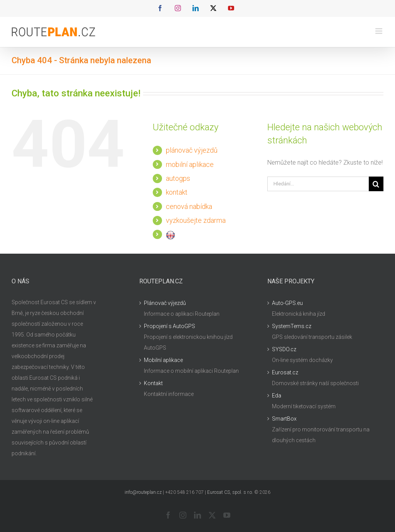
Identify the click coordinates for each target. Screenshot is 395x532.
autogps (178, 178)
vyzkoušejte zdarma (196, 220)
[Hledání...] (318, 184)
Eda (277, 396)
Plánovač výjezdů (165, 303)
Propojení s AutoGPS (170, 326)
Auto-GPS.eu (287, 303)
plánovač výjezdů (192, 150)
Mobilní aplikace (163, 360)
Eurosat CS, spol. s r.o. (230, 492)
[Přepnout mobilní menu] (379, 31)
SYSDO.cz (284, 349)
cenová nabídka (189, 206)
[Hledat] (376, 184)
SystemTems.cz (292, 326)
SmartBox (284, 419)
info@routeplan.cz (143, 492)
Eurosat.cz (285, 372)
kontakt (177, 192)
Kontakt (153, 383)
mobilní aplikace (190, 164)
